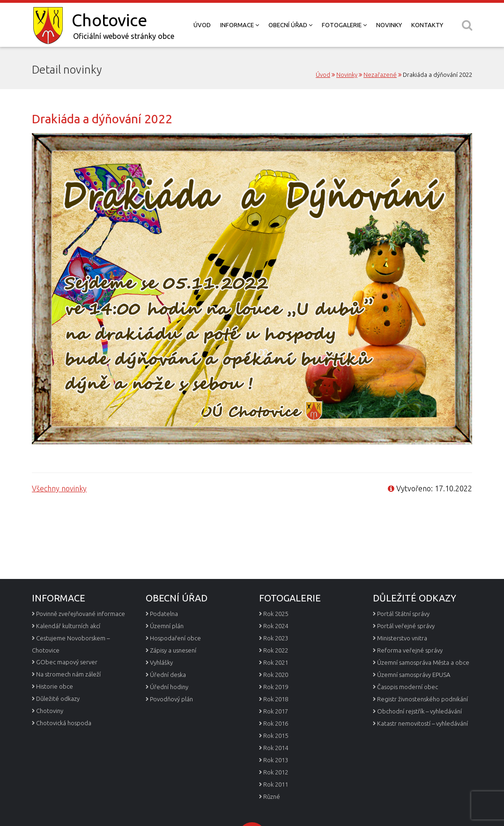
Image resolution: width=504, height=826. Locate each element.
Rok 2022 (276, 669)
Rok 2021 (276, 681)
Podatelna (164, 632)
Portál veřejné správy (406, 645)
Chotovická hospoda (64, 742)
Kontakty (427, 25)
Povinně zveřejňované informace (81, 632)
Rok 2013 (276, 779)
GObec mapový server (67, 681)
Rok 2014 (276, 766)
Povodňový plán (171, 718)
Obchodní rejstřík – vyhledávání (419, 730)
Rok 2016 (276, 742)
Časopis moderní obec (408, 706)
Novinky (389, 25)
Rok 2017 (276, 730)
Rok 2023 (276, 657)
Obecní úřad (290, 25)
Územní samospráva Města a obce (423, 681)
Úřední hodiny (169, 706)
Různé (272, 815)
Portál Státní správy (403, 632)
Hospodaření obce (175, 657)
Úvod (202, 25)
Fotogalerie (344, 25)
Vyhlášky (161, 681)
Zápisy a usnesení (173, 669)
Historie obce (55, 705)
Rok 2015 (276, 754)
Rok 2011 (276, 803)
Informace (240, 25)
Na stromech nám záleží (68, 693)
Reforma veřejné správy (410, 669)
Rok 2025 (276, 632)
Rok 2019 (276, 706)
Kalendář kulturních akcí (68, 645)
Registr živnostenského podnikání (422, 718)
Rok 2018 (276, 718)
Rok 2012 (276, 791)
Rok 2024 (276, 645)
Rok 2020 (276, 693)
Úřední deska (168, 693)
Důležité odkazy (58, 717)
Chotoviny (50, 729)
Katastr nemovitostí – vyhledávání (422, 742)
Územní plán (167, 645)
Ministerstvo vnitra (402, 657)
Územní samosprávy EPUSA (414, 693)
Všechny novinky (59, 488)
